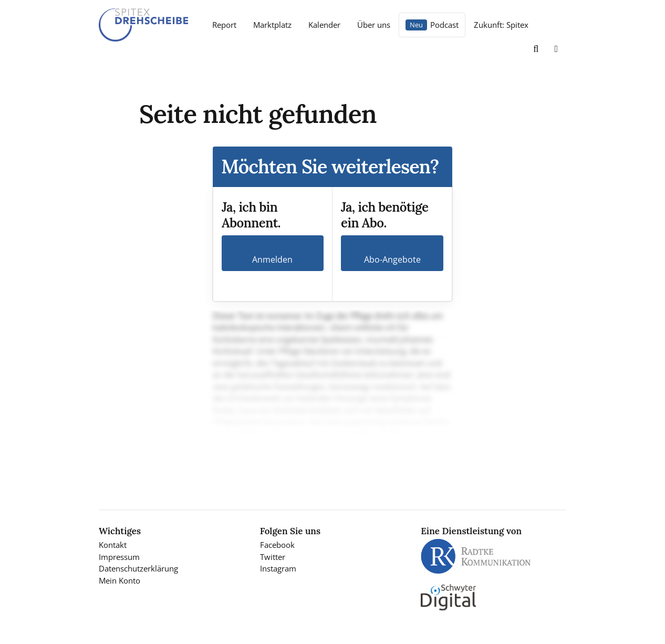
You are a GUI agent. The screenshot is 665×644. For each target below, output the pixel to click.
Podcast (444, 25)
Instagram (278, 568)
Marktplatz (272, 25)
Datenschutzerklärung (138, 568)
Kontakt (113, 545)
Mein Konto (120, 580)
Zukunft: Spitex (501, 25)
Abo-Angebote (392, 259)
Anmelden (272, 259)
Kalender (324, 25)
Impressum (119, 557)
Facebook (277, 545)
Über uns (374, 25)
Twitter (273, 557)
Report (224, 25)
